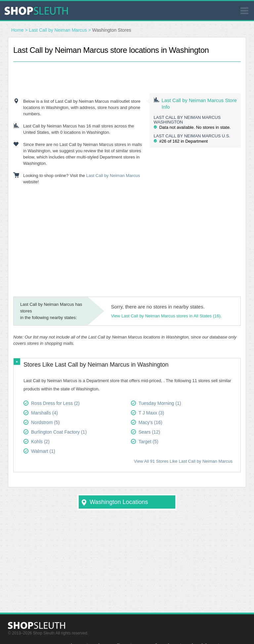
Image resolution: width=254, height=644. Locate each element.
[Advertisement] (127, 72)
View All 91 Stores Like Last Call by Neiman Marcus (183, 461)
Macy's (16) (150, 422)
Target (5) (148, 442)
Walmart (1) (43, 451)
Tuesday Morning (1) (160, 403)
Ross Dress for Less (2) (55, 403)
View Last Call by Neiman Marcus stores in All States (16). (166, 316)
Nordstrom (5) (45, 422)
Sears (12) (149, 432)
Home (17, 30)
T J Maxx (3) (151, 413)
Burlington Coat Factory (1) (59, 432)
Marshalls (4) (44, 413)
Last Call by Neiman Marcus (58, 30)
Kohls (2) (40, 442)
